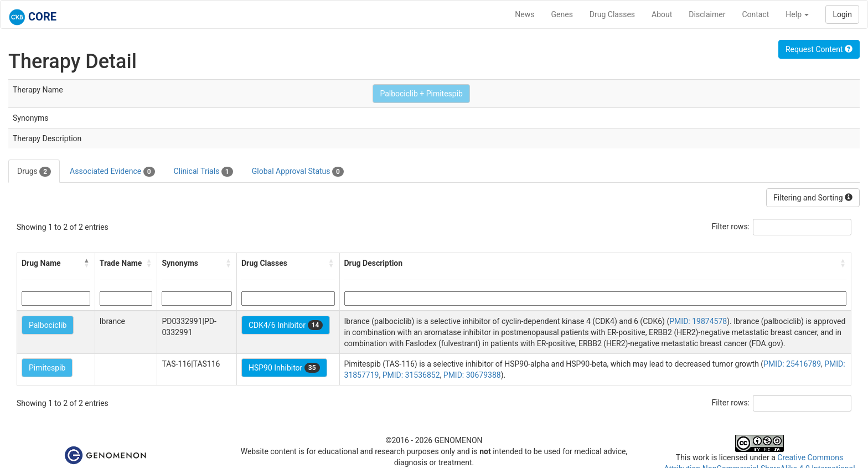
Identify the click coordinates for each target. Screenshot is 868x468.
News (525, 14)
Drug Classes (612, 14)
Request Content (819, 49)
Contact (755, 14)
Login (842, 14)
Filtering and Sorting (813, 198)
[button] (87, 263)
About (662, 14)
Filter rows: (731, 227)
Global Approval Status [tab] (298, 172)
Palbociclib (48, 325)
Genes (562, 14)
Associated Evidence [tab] (112, 172)
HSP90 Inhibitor (284, 368)
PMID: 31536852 (411, 375)
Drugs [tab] (34, 172)
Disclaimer (707, 14)
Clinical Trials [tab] (203, 172)
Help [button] (797, 14)
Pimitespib (47, 368)
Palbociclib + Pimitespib (421, 94)
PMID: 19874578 (698, 321)
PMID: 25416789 (792, 364)
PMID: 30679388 (472, 375)
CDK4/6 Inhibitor (286, 325)
